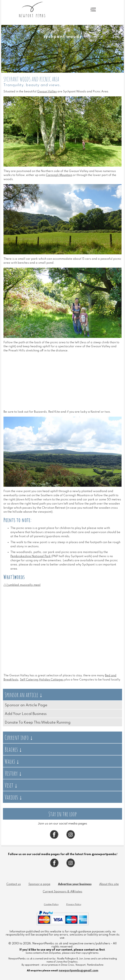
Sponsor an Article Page (26, 705)
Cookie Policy (51, 904)
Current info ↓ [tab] (19, 737)
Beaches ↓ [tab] (13, 749)
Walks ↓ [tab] (12, 761)
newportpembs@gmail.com (79, 971)
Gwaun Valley (47, 92)
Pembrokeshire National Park (31, 556)
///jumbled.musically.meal (22, 585)
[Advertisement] (63, 385)
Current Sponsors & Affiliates (63, 892)
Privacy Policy (74, 904)
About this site (109, 884)
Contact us (14, 884)
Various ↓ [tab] (14, 797)
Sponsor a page (39, 884)
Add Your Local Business (26, 714)
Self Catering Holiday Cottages (42, 680)
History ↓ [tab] (13, 773)
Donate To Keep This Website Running (38, 723)
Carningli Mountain (59, 175)
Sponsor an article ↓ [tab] (24, 695)
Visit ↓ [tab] (11, 785)
